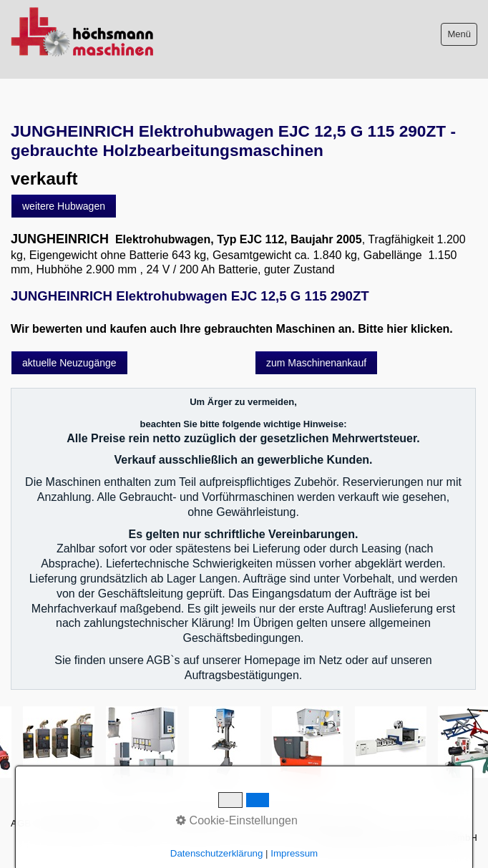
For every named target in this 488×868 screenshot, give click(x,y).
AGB (21, 823)
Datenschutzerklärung (289, 823)
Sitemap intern (202, 823)
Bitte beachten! (73, 823)
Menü (459, 34)
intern (357, 823)
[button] (64, 206)
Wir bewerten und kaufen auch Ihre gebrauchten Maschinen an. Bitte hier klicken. (232, 329)
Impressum (137, 823)
